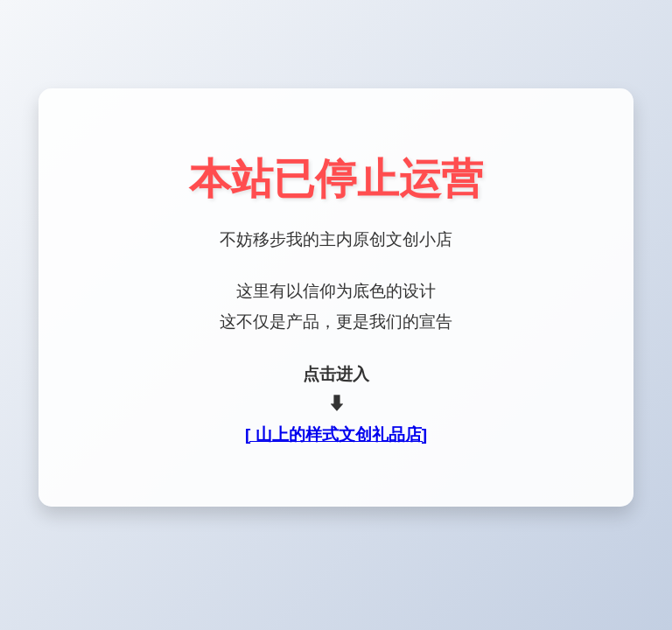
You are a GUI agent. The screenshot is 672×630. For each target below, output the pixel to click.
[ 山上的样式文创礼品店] (336, 434)
